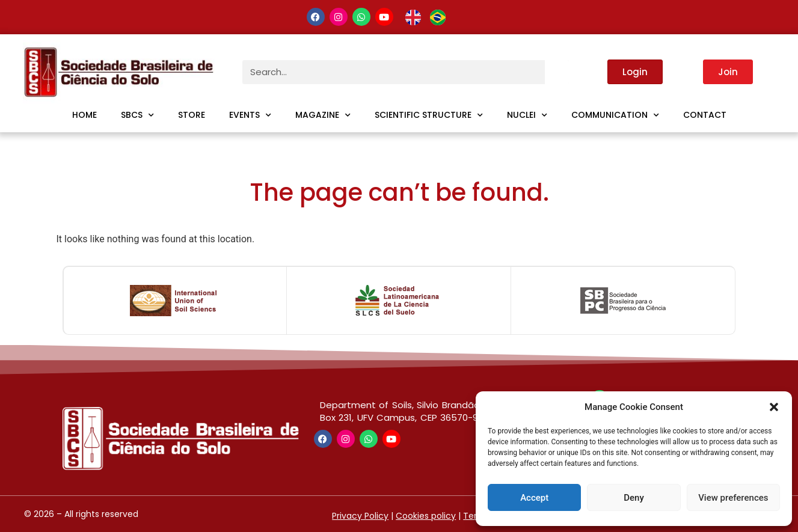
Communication (615, 115)
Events (250, 115)
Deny (634, 498)
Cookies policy (426, 516)
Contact (705, 115)
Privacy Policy (360, 516)
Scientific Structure (429, 115)
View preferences (733, 498)
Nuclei (527, 115)
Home (84, 115)
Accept (534, 498)
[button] (774, 407)
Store (192, 115)
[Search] (557, 72)
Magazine (323, 115)
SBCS (137, 115)
